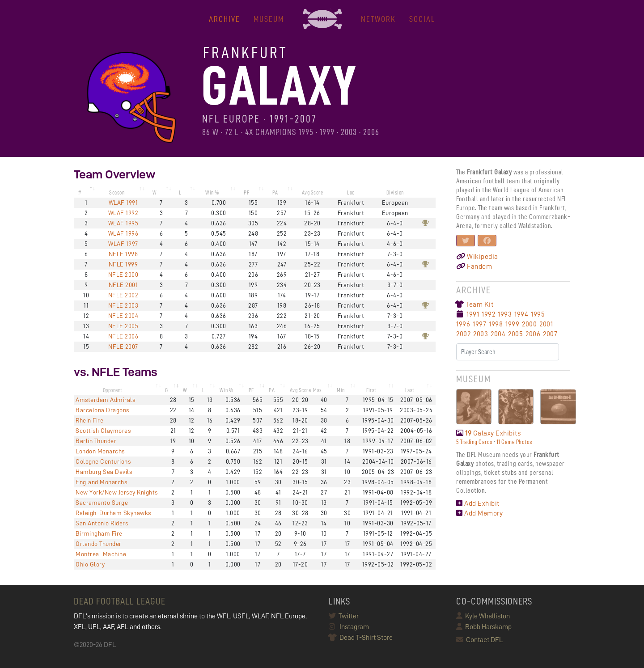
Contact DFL (479, 640)
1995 (538, 314)
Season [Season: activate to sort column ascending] (117, 192)
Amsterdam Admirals (105, 400)
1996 (463, 324)
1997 (479, 324)
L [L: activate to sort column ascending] (180, 192)
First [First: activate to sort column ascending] (371, 390)
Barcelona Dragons (102, 410)
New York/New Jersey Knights (117, 492)
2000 (529, 324)
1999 (512, 324)
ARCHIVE (225, 19)
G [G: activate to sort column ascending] (167, 390)
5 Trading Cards (474, 442)
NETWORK (378, 19)
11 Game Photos (514, 442)
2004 (498, 334)
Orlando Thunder (99, 544)
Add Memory (479, 513)
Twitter (344, 616)
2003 (481, 334)
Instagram (349, 627)
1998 (496, 324)
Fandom (474, 266)
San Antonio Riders (102, 523)
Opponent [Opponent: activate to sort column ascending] (113, 390)
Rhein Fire (89, 420)
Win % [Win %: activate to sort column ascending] (212, 192)
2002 (463, 334)
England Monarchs (101, 482)
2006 (533, 334)
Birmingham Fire (99, 533)
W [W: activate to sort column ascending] (155, 192)
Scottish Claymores (103, 431)
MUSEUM (269, 19)
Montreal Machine (101, 554)
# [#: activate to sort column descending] (80, 192)
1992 (488, 314)
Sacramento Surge (102, 503)
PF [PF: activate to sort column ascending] (246, 192)
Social (422, 19)
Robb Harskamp (484, 627)
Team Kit (475, 304)
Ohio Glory (90, 564)
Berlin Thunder (96, 441)
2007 (550, 334)
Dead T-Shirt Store (361, 638)
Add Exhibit (478, 503)
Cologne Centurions (103, 461)
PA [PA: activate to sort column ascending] (275, 192)
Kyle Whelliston (483, 616)
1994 (521, 314)
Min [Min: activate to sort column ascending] (341, 390)
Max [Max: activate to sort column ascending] (318, 390)
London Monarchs (100, 451)
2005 (515, 334)
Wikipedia (477, 257)
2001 (546, 324)
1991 (473, 314)
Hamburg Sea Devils (104, 472)
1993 (505, 314)
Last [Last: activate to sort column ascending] (410, 390)
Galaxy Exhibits (488, 433)
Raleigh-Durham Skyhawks (113, 513)
